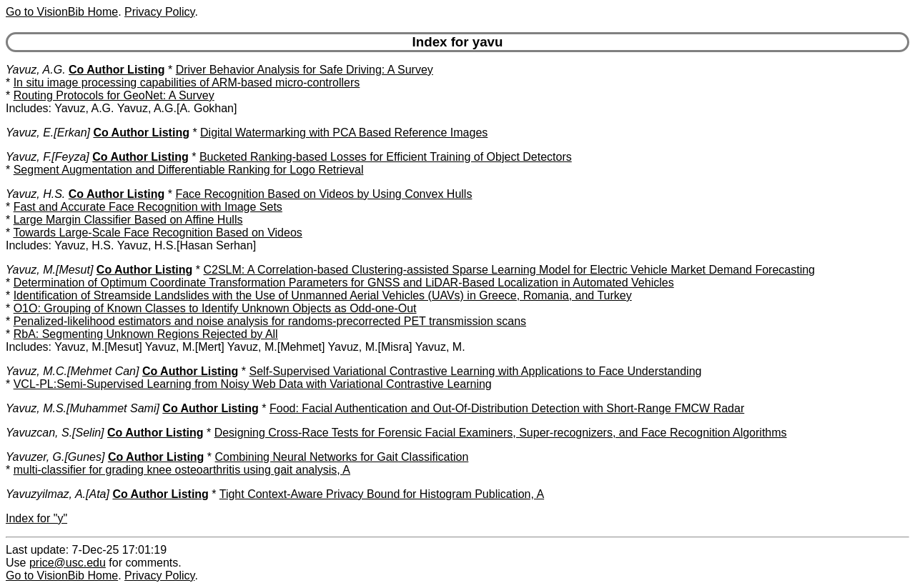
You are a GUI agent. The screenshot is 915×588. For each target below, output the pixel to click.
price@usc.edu (68, 563)
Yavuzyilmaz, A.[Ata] (58, 494)
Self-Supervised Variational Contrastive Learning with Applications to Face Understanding (476, 371)
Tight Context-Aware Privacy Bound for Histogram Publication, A (382, 494)
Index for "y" (36, 518)
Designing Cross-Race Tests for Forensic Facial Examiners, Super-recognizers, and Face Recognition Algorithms (501, 433)
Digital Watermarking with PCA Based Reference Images (344, 133)
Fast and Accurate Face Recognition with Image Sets (148, 207)
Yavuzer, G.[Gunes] (55, 457)
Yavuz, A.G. (36, 70)
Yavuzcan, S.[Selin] (55, 433)
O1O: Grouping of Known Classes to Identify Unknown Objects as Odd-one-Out (215, 308)
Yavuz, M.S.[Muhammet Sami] (83, 408)
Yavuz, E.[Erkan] (48, 133)
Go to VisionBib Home (62, 12)
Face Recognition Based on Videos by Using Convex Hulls (323, 194)
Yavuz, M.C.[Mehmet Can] (72, 371)
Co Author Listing (117, 70)
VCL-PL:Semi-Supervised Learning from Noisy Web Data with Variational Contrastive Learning (253, 384)
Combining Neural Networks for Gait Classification (342, 457)
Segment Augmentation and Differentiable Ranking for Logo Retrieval (189, 170)
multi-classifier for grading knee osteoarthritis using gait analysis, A (182, 470)
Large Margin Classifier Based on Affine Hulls (128, 220)
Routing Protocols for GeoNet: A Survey (114, 95)
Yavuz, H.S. (35, 194)
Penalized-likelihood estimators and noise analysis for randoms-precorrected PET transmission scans (270, 321)
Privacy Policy (159, 12)
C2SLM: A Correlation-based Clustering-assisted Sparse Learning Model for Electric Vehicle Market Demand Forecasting (509, 270)
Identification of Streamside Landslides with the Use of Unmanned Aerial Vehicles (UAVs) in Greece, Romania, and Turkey (323, 295)
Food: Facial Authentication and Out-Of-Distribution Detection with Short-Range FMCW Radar (507, 408)
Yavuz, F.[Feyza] (48, 157)
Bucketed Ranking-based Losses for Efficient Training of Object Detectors (386, 157)
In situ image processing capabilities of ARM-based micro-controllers (187, 83)
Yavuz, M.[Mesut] (49, 270)
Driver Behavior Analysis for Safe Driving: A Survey (305, 70)
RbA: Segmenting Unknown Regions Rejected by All (146, 334)
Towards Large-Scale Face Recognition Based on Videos (157, 233)
